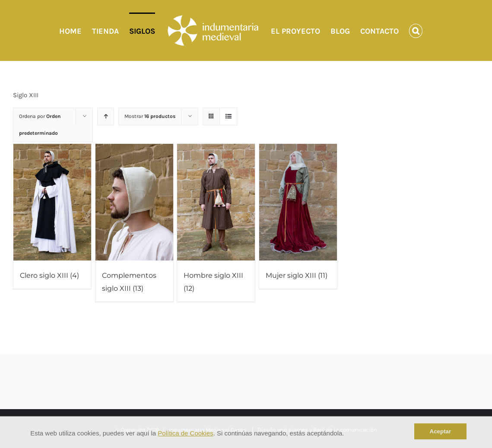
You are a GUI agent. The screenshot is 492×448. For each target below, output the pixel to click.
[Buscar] (416, 31)
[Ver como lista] (228, 116)
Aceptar (441, 431)
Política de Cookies (185, 433)
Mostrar (150, 116)
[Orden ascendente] (106, 116)
